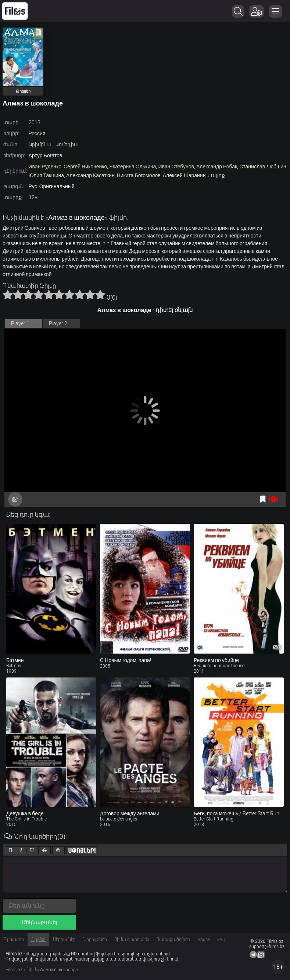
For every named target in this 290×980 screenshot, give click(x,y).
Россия (37, 133)
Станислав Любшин (263, 167)
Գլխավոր (14, 940)
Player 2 (58, 323)
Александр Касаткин (90, 175)
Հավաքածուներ (173, 940)
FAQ (221, 940)
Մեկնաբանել (40, 922)
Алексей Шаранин (184, 175)
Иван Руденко (45, 167)
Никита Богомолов (139, 175)
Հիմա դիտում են (132, 940)
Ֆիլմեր (38, 940)
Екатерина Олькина (133, 167)
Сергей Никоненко (85, 167)
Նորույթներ (95, 940)
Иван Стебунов (176, 167)
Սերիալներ (64, 940)
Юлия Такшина (46, 175)
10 (100, 294)
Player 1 (20, 323)
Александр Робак (217, 167)
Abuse (204, 940)
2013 (35, 122)
